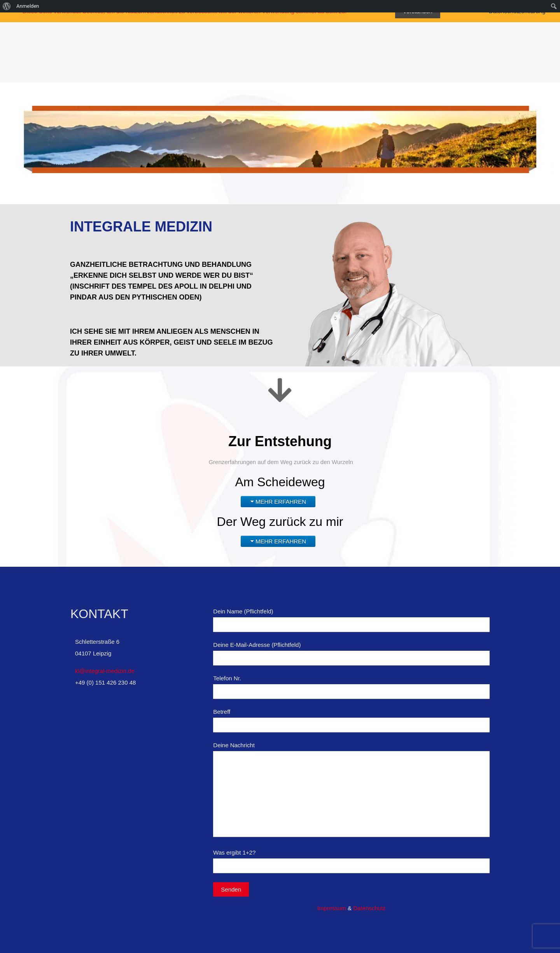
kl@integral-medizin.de (105, 671)
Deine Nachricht (351, 789)
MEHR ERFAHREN (281, 502)
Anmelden (28, 6)
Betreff (351, 720)
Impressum (332, 908)
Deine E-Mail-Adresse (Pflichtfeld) (351, 653)
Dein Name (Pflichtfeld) (351, 620)
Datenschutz (369, 908)
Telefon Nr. (351, 687)
